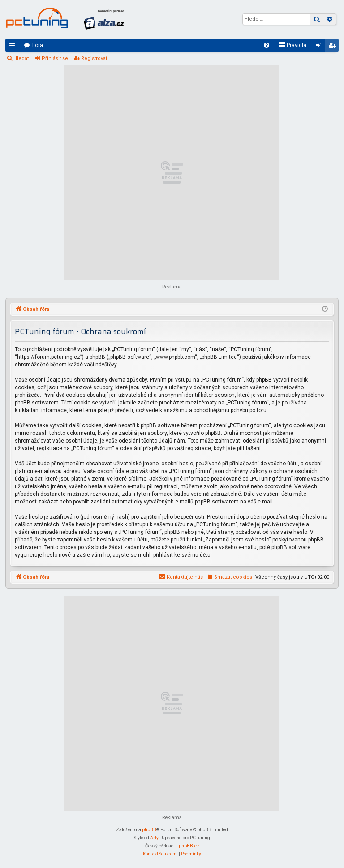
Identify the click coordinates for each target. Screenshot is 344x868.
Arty (154, 838)
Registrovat (94, 58)
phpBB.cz (189, 846)
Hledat (21, 58)
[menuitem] (267, 45)
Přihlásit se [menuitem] (320, 47)
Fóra (38, 45)
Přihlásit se (55, 58)
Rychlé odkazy (14, 47)
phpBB (149, 830)
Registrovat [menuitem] (334, 47)
